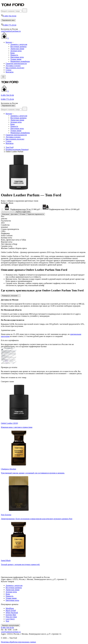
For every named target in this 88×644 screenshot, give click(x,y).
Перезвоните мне (8, 20)
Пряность (14, 55)
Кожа (13, 53)
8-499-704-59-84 (10, 16)
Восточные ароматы (18, 47)
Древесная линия (17, 49)
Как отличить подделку (15, 68)
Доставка (14, 214)
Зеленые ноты (16, 51)
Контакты (10, 72)
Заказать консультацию (10, 625)
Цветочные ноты (17, 57)
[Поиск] (11, 11)
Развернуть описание (11, 296)
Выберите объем (8, 212)
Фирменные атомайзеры (20, 61)
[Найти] (25, 10)
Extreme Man (11, 615)
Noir (7, 621)
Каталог (10, 42)
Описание (5, 214)
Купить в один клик (23, 212)
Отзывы (23, 214)
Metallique (10, 608)
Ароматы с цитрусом (19, 44)
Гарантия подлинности (36, 214)
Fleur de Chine (11, 617)
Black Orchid (11, 610)
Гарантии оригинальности (16, 63)
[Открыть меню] (3, 77)
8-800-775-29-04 (10, 25)
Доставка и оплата (13, 66)
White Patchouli (12, 613)
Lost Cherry (10, 619)
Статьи (8, 70)
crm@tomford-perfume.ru (11, 31)
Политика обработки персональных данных (18, 642)
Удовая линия (16, 59)
